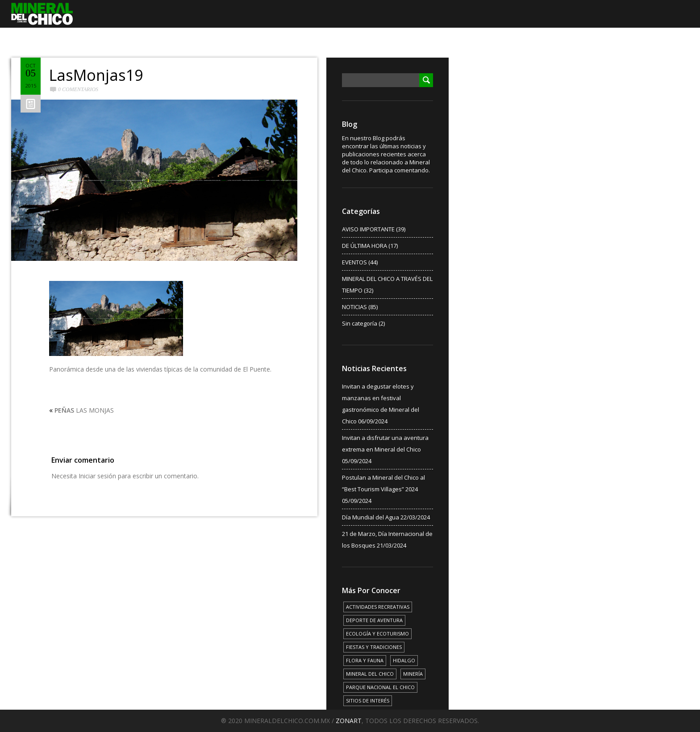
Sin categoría (360, 323)
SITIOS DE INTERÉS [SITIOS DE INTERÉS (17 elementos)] (368, 701)
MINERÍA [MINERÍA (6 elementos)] (413, 674)
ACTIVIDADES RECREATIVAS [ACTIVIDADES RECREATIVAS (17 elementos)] (378, 607)
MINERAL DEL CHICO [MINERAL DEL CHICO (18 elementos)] (370, 674)
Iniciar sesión (97, 476)
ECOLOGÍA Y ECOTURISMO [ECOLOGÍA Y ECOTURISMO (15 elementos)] (377, 634)
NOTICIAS (354, 307)
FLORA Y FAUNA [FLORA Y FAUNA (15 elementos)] (365, 660)
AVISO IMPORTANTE (368, 229)
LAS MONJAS (84, 410)
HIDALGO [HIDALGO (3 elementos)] (404, 660)
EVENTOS (354, 262)
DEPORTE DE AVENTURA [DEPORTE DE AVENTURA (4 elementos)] (374, 620)
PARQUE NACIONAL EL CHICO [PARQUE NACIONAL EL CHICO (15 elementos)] (380, 687)
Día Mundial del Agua (371, 517)
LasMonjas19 (96, 75)
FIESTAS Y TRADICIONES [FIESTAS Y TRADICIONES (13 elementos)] (374, 647)
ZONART (349, 721)
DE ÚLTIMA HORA (365, 246)
